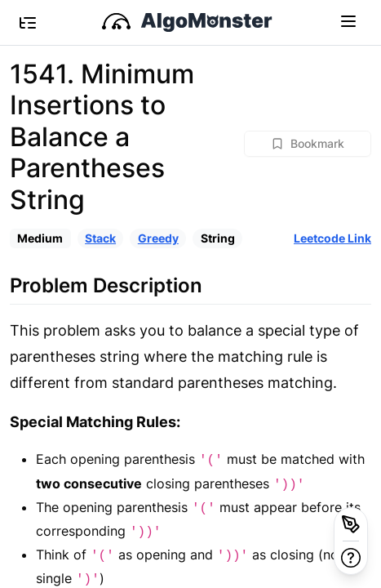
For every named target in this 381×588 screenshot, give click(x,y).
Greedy (158, 238)
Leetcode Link (332, 238)
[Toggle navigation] (348, 20)
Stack (100, 238)
